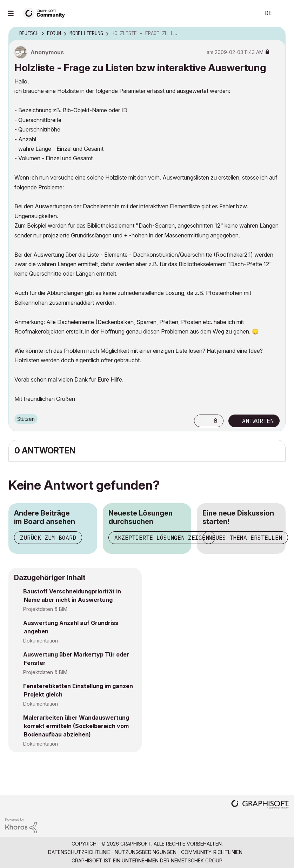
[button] (201, 421)
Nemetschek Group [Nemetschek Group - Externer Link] (197, 860)
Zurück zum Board (48, 538)
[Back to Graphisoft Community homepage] (46, 13)
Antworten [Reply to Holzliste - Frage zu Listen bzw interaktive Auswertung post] (258, 421)
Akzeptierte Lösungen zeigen (162, 538)
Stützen (26, 419)
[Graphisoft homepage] (260, 805)
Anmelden (283, 13)
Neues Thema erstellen (245, 538)
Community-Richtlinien (212, 852)
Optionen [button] (276, 34)
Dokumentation (41, 641)
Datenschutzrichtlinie (79, 852)
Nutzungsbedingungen (146, 852)
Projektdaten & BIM (45, 609)
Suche (247, 13)
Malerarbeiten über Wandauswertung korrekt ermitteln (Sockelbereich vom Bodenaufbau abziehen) (76, 726)
